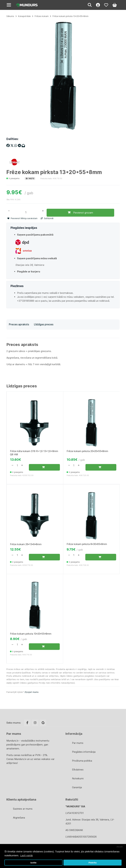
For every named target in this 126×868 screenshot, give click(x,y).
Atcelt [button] (120, 847)
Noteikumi (78, 778)
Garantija (77, 787)
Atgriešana (19, 818)
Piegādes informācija (84, 752)
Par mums (78, 743)
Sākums (10, 16)
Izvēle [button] (33, 863)
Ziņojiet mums (31, 692)
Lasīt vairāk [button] (26, 855)
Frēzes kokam (42, 16)
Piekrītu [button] (93, 863)
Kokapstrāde (24, 16)
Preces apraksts (19, 324)
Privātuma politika (82, 761)
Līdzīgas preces (44, 324)
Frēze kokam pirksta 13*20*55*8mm (70, 16)
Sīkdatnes (78, 770)
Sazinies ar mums (23, 809)
